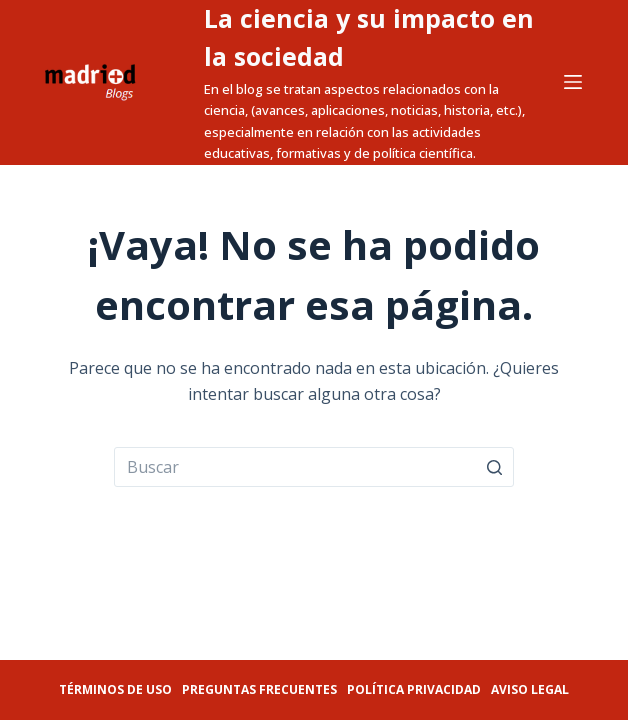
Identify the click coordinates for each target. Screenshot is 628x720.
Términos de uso (115, 689)
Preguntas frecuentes (259, 689)
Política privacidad (414, 689)
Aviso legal (530, 689)
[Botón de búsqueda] (494, 467)
